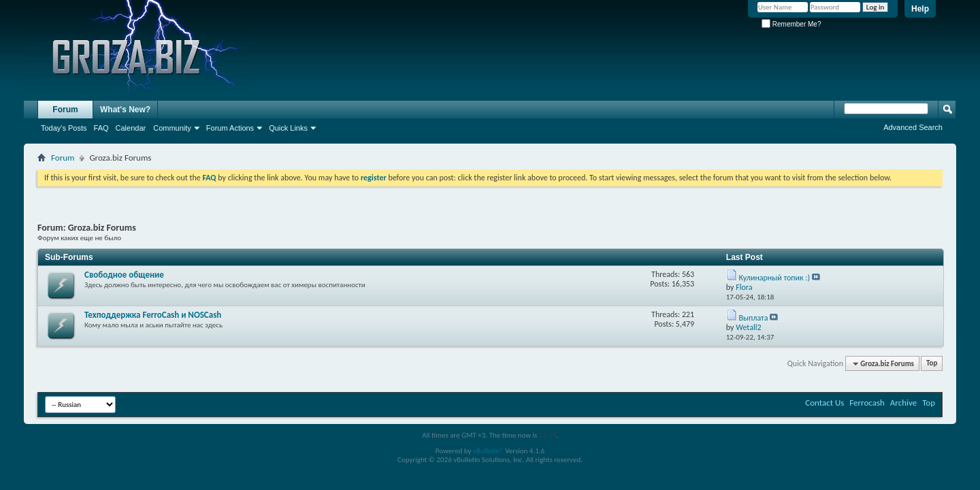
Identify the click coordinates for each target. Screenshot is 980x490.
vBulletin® (488, 451)
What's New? (125, 110)
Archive (903, 403)
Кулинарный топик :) (775, 278)
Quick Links (288, 128)
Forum (65, 110)
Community (172, 128)
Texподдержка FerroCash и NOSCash (153, 315)
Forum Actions (230, 128)
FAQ (101, 128)
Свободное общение (124, 275)
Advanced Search (913, 127)
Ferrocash (867, 403)
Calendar (131, 128)
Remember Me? (791, 24)
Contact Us (824, 403)
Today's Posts (64, 128)
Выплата (754, 318)
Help (920, 9)
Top (932, 364)
